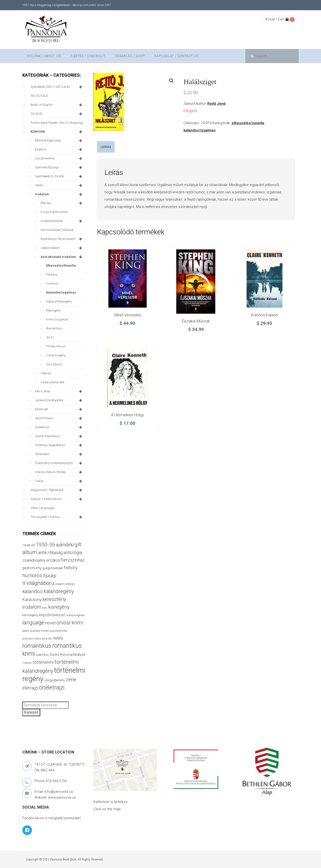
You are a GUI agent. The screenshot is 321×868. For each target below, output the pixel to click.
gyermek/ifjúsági (59, 167)
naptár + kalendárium (57, 499)
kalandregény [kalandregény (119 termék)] (59, 591)
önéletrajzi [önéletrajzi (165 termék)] (52, 688)
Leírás (106, 147)
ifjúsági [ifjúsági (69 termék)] (50, 576)
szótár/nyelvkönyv (59, 436)
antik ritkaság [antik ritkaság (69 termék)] (50, 553)
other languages (43, 508)
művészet (59, 409)
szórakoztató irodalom (62, 257)
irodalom (59, 194)
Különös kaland (264, 315)
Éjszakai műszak (196, 321)
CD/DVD (57, 114)
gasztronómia (59, 158)
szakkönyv (59, 427)
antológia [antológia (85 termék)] (73, 553)
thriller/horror (56, 346)
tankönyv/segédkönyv (59, 445)
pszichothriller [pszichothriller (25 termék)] (59, 631)
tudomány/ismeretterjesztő (59, 463)
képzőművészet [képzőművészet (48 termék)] (52, 615)
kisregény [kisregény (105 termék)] (59, 607)
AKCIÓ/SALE (39, 96)
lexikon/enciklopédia (59, 400)
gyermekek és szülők (59, 176)
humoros (52, 283)
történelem (59, 454)
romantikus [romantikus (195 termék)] (37, 646)
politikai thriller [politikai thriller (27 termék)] (40, 631)
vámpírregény (56, 355)
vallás (59, 481)
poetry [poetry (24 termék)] (26, 631)
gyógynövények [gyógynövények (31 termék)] (53, 568)
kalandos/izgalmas (200, 130)
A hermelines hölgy (128, 415)
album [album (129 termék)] (30, 552)
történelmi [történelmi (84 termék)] (43, 662)
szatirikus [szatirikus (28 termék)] (42, 655)
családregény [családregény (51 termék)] (34, 560)
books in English (57, 105)
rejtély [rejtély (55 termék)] (58, 638)
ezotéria (59, 149)
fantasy (52, 274)
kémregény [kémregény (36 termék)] (30, 615)
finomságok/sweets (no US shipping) (57, 123)
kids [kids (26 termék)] (45, 608)
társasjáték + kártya (57, 517)
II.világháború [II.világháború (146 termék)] (38, 583)
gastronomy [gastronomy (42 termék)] (32, 568)
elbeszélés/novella (248, 123)
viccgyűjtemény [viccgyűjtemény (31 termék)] (55, 680)
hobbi (59, 185)
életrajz (62, 203)
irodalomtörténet (62, 221)
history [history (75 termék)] (71, 568)
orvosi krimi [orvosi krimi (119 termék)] (70, 623)
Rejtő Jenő (216, 104)
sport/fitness (59, 418)
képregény (53, 310)
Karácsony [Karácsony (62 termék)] (32, 599)
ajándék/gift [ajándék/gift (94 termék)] (69, 545)
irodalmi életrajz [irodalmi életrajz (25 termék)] (65, 584)
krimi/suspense (57, 319)
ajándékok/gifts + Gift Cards (57, 87)
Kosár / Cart (277, 19)
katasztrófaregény (59, 301)
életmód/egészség (59, 140)
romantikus (54, 328)
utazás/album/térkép (59, 472)
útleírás (46, 373)
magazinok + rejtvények (57, 490)
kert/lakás (59, 391)
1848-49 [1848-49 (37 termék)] (29, 545)
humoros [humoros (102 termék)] (32, 575)
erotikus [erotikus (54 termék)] (53, 560)
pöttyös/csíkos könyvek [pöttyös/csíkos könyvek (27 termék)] (37, 639)
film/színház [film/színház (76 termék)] (73, 560)
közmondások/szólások (57, 230)
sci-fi (50, 337)
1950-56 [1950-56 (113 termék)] (45, 545)
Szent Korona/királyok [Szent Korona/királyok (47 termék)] (68, 655)
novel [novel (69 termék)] (50, 623)
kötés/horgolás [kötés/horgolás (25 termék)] (76, 615)
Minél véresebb (128, 315)
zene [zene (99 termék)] (71, 680)
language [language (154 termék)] (33, 623)
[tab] (106, 147)
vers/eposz (54, 364)
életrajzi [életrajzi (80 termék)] (30, 688)
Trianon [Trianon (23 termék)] (27, 663)
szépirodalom (62, 248)
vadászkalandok (52, 382)
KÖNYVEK (57, 132)
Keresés (31, 712)
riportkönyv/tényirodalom (62, 239)
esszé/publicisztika (54, 212)
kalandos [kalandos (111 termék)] (32, 591)
